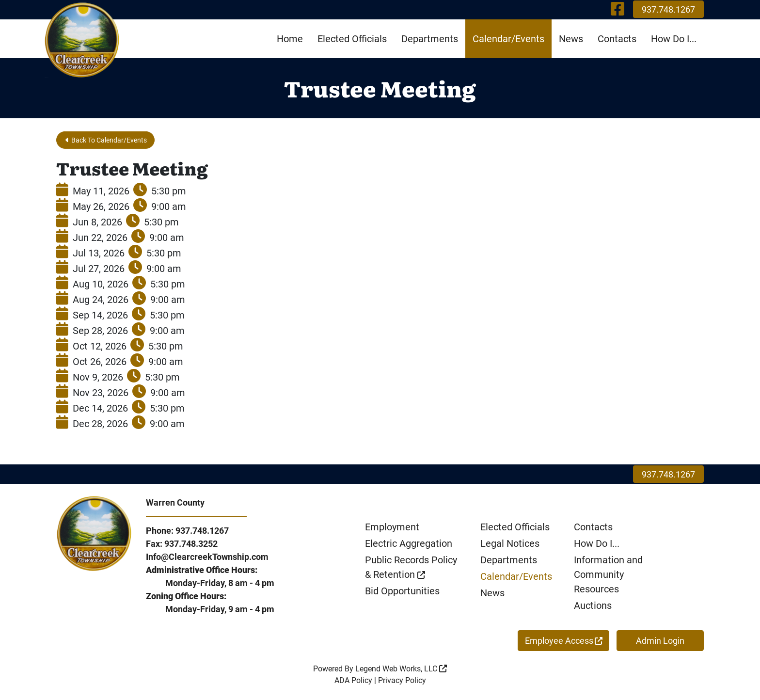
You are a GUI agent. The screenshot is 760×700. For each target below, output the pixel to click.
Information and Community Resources (608, 576)
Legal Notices (510, 545)
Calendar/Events (508, 39)
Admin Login (660, 642)
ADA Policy (353, 682)
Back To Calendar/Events (114, 140)
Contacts (617, 39)
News (571, 39)
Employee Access (564, 642)
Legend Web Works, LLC (401, 670)
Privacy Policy (402, 682)
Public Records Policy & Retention (411, 569)
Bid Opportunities (402, 592)
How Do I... (674, 39)
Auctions (593, 607)
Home (290, 39)
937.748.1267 (668, 9)
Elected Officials (352, 39)
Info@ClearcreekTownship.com (207, 558)
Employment (392, 528)
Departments (430, 39)
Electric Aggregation (409, 545)
